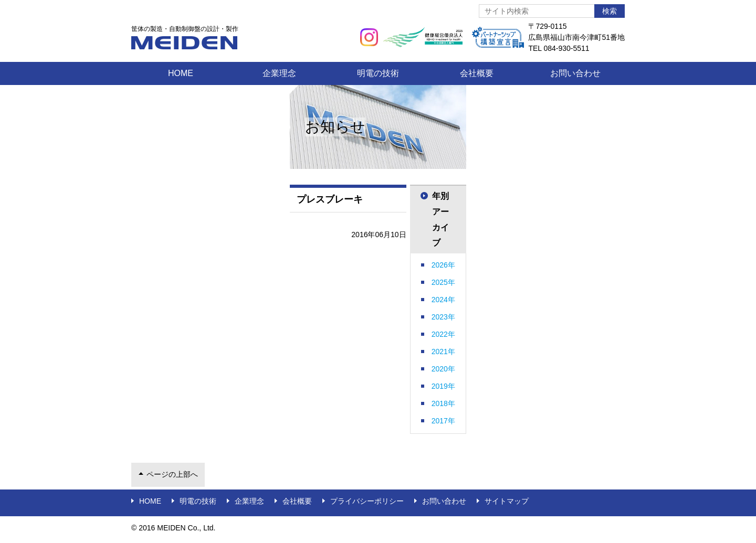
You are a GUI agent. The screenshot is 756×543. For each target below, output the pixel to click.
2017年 (443, 421)
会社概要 (477, 73)
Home (181, 73)
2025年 (443, 282)
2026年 (443, 265)
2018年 (443, 403)
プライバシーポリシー (367, 501)
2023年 (443, 317)
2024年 (443, 300)
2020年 (443, 369)
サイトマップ (507, 501)
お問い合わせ (575, 73)
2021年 (443, 352)
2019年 (443, 386)
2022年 (443, 334)
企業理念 (279, 73)
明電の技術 (378, 73)
